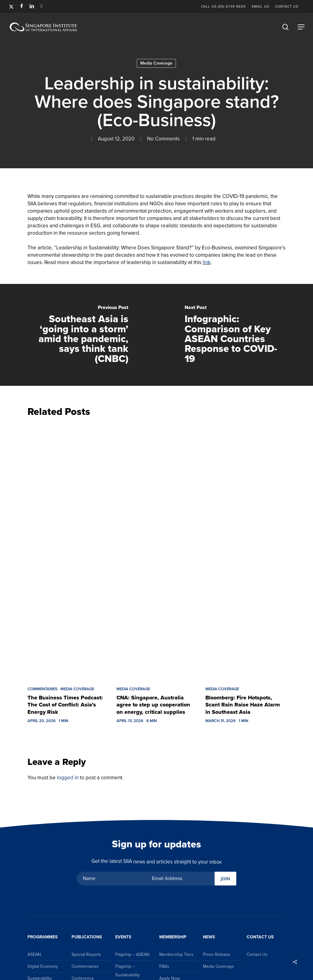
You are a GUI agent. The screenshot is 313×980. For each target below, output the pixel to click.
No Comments (163, 139)
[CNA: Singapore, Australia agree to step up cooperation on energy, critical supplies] (156, 550)
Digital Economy (43, 966)
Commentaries (42, 689)
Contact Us (257, 954)
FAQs (164, 966)
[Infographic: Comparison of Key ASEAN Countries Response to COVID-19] (235, 335)
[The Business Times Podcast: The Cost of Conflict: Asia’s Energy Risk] (67, 550)
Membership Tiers (176, 954)
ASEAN (34, 954)
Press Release (217, 954)
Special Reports (86, 954)
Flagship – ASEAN (132, 954)
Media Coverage (156, 63)
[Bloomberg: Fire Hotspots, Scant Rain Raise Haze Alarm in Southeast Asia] (245, 550)
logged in (68, 778)
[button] (301, 27)
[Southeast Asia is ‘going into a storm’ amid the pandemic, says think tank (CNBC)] (78, 335)
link (207, 262)
